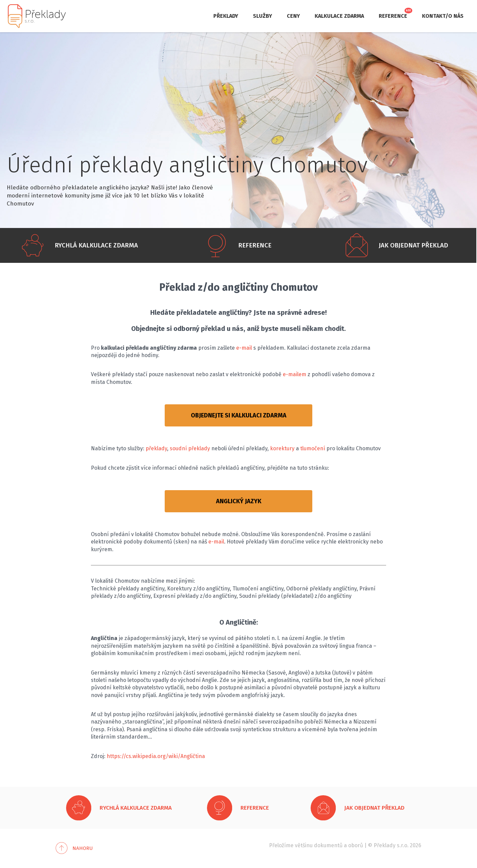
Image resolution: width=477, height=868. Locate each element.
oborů (356, 845)
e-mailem (295, 374)
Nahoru (83, 848)
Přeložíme (281, 845)
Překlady (226, 16)
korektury (282, 448)
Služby (262, 16)
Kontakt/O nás (443, 16)
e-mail (244, 348)
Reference (393, 16)
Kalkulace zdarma (339, 16)
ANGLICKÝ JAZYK (239, 501)
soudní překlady (190, 448)
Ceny (293, 16)
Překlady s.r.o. (391, 845)
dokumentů (328, 845)
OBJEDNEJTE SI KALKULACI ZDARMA (239, 415)
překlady (156, 448)
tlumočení (313, 448)
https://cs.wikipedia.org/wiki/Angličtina (156, 756)
